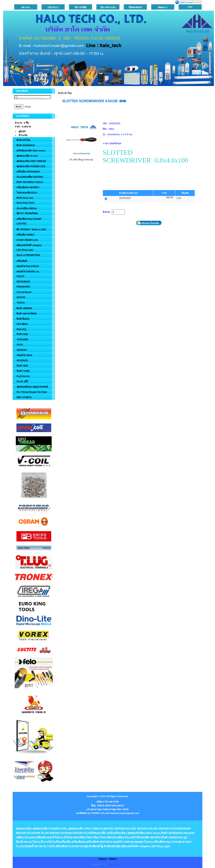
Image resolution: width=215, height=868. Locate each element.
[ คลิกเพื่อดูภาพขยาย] (81, 160)
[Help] (28, 107)
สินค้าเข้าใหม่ (65, 93)
